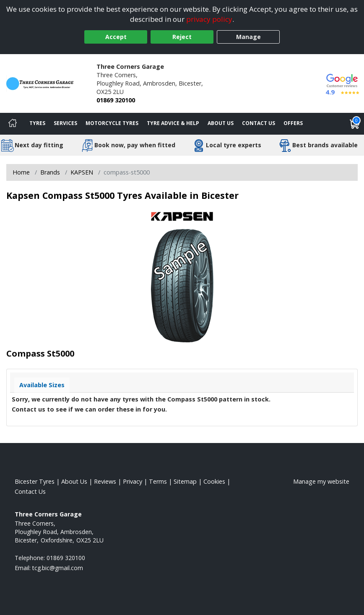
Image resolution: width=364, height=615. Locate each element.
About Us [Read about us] (74, 481)
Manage (248, 37)
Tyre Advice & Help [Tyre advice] (173, 123)
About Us (221, 123)
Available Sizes (42, 385)
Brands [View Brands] (50, 172)
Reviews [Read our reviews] (105, 481)
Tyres (37, 123)
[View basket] (355, 124)
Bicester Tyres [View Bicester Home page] (35, 481)
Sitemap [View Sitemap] (185, 481)
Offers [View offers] (293, 123)
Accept (116, 37)
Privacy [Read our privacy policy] (133, 481)
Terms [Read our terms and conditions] (158, 481)
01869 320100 (116, 100)
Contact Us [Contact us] (259, 123)
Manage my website (321, 481)
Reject (182, 37)
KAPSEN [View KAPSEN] (82, 172)
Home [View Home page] (21, 172)
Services (65, 123)
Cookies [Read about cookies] (214, 481)
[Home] (13, 124)
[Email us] (58, 568)
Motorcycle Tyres (112, 123)
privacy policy (209, 19)
